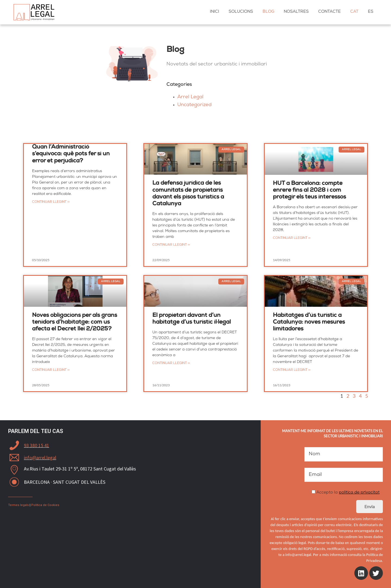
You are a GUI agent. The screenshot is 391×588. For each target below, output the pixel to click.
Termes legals (18, 505)
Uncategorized (194, 105)
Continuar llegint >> (51, 202)
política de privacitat (359, 493)
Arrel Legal (190, 97)
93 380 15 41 (37, 445)
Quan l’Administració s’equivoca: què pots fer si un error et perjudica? (71, 154)
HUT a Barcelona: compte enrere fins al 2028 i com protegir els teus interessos (309, 190)
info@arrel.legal (40, 458)
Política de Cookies (45, 505)
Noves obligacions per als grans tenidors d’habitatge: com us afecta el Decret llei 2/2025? (75, 322)
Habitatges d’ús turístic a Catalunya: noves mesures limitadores (309, 322)
